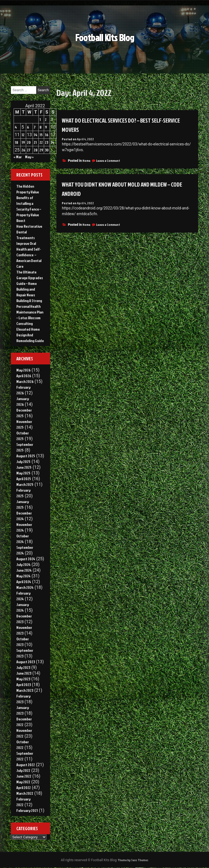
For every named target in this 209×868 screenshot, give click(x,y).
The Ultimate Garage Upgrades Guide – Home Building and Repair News (30, 283)
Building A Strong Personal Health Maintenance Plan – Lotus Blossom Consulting (30, 312)
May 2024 (23, 576)
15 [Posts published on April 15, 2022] (41, 135)
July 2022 (23, 770)
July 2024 (23, 564)
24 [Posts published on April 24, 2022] (52, 142)
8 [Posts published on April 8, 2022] (41, 127)
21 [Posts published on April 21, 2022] (35, 142)
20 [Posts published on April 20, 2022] (29, 142)
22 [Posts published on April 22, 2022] (41, 142)
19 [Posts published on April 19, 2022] (23, 142)
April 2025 (24, 479)
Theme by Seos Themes (133, 860)
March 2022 (25, 793)
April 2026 (24, 376)
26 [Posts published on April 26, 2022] (23, 150)
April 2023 (24, 685)
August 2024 (26, 559)
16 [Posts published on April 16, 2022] (47, 135)
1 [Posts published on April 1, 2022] (40, 119)
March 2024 (25, 587)
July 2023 (23, 667)
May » (29, 157)
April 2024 (24, 582)
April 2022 (24, 788)
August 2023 (26, 662)
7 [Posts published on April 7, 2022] (35, 127)
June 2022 (24, 776)
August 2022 (26, 765)
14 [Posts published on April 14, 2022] (36, 135)
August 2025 (26, 456)
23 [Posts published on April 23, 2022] (47, 142)
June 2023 (24, 673)
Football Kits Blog (105, 42)
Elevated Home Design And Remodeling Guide (30, 335)
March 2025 (25, 484)
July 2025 (23, 462)
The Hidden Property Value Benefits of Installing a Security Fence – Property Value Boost (29, 203)
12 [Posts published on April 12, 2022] (23, 135)
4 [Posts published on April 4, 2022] (16, 127)
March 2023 (25, 690)
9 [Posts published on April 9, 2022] (46, 127)
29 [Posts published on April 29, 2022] (41, 150)
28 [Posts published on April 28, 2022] (36, 150)
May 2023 (23, 679)
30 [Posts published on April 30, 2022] (47, 150)
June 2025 (24, 467)
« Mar (18, 157)
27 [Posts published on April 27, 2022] (29, 150)
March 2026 (25, 381)
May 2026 (23, 370)
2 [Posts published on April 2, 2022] (46, 119)
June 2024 (24, 570)
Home (86, 161)
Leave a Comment (108, 161)
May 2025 (23, 473)
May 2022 (23, 782)
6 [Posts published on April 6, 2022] (28, 127)
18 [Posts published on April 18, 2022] (16, 142)
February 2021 (27, 810)
